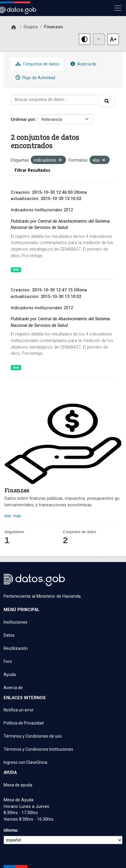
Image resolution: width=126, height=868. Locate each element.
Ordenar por (23, 119)
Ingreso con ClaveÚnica (25, 762)
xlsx (16, 270)
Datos (9, 635)
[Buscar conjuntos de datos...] (54, 100)
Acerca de (83, 64)
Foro (8, 661)
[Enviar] (107, 101)
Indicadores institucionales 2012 (42, 210)
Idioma (10, 830)
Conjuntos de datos (37, 64)
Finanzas (53, 27)
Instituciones (16, 622)
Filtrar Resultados (33, 170)
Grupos (31, 27)
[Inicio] (14, 27)
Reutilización (16, 648)
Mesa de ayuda (18, 785)
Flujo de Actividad (35, 78)
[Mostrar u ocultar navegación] (118, 8)
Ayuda (10, 675)
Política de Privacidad (24, 723)
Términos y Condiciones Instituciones (38, 749)
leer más (13, 516)
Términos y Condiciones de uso (33, 736)
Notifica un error (19, 710)
